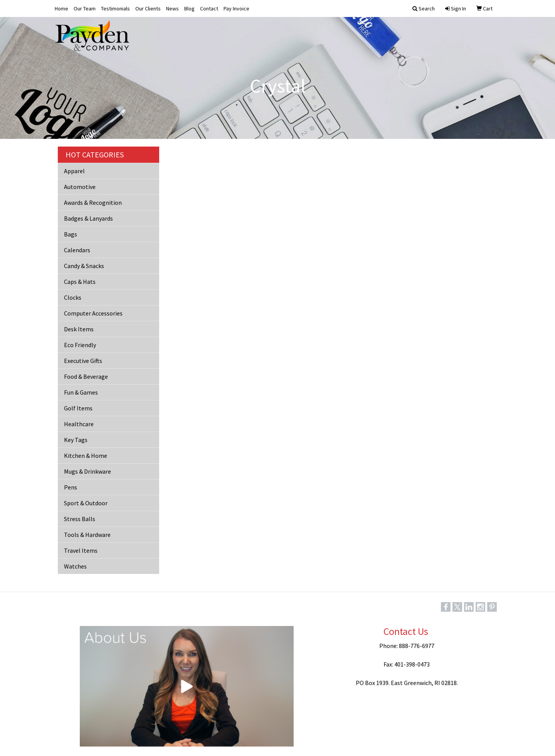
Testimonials (115, 8)
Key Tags (76, 440)
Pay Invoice (236, 8)
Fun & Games (81, 392)
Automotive (80, 187)
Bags (71, 234)
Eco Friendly (80, 345)
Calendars (77, 250)
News (172, 8)
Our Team (85, 8)
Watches (75, 566)
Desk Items (79, 329)
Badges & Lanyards (88, 218)
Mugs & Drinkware (87, 471)
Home (61, 8)
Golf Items (78, 408)
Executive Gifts (83, 361)
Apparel (74, 171)
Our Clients (148, 8)
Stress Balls (80, 519)
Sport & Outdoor (86, 503)
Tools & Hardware (87, 535)
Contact (209, 8)
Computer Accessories (93, 313)
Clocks (73, 297)
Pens (71, 487)
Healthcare (79, 424)
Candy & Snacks (84, 266)
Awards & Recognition (93, 202)
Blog (189, 8)
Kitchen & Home (86, 456)
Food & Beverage (86, 376)
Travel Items (81, 550)
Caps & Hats (80, 282)
